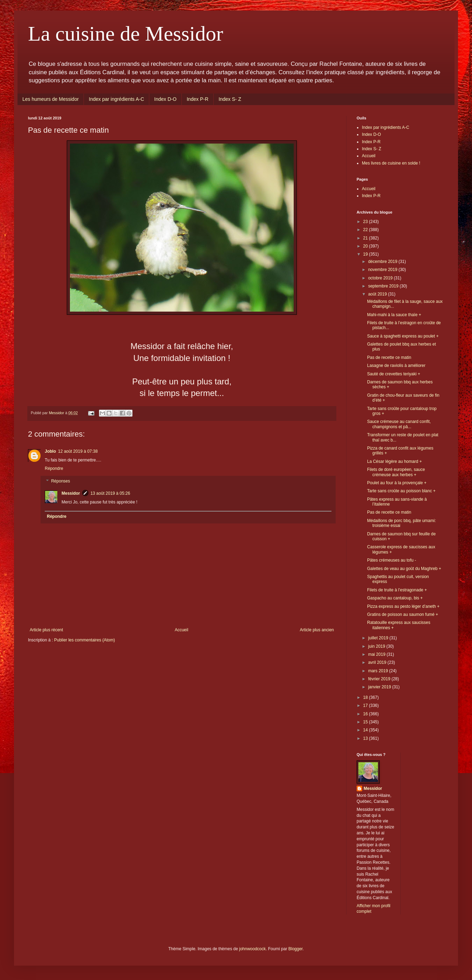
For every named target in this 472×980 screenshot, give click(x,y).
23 (366, 222)
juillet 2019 (379, 638)
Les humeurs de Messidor (51, 99)
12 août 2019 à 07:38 (78, 451)
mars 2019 (379, 671)
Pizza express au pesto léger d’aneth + (403, 606)
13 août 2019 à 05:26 (110, 493)
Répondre (54, 468)
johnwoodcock (252, 949)
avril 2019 (378, 662)
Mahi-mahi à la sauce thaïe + (394, 315)
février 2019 (380, 679)
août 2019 (378, 294)
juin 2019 (377, 646)
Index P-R (198, 99)
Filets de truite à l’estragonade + (397, 590)
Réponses (60, 481)
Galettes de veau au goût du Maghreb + (404, 569)
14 (366, 730)
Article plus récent (46, 630)
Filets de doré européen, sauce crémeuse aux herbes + (396, 472)
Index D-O (165, 99)
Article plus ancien (317, 630)
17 (366, 706)
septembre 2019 (384, 286)
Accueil (182, 630)
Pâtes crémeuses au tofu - (392, 560)
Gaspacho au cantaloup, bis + (395, 598)
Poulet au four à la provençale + (397, 483)
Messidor (71, 493)
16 (366, 714)
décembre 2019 (383, 262)
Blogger (296, 949)
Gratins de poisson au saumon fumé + (403, 614)
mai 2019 (377, 654)
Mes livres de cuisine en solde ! (391, 163)
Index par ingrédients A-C (116, 99)
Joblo (50, 451)
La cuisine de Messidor (126, 34)
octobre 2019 (381, 278)
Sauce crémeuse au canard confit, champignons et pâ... (399, 424)
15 (366, 722)
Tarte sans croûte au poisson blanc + (401, 491)
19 (366, 254)
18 (366, 697)
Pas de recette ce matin (389, 357)
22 (366, 230)
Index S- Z (230, 99)
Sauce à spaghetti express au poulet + (403, 336)
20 (366, 246)
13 (366, 738)
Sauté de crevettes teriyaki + (394, 374)
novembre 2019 (383, 270)
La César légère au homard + (394, 461)
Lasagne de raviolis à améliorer (396, 366)
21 (366, 238)
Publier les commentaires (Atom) (85, 640)
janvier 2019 (380, 687)
